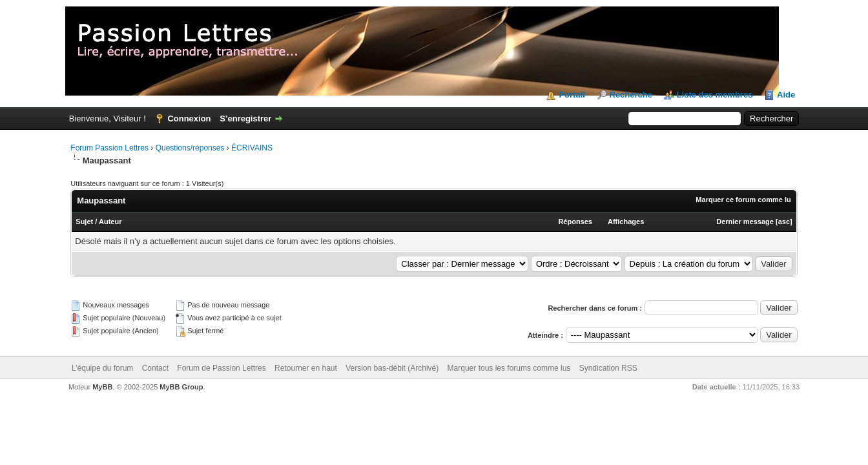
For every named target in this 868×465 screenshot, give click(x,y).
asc (784, 222)
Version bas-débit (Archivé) (392, 368)
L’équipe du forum (102, 368)
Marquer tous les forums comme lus (509, 368)
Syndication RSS (608, 368)
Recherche (631, 95)
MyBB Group (181, 387)
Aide (786, 95)
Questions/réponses (190, 148)
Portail (572, 95)
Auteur (110, 222)
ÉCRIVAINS (252, 148)
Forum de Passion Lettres (221, 368)
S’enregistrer (245, 119)
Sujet (84, 222)
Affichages (626, 222)
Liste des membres (715, 95)
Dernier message (745, 222)
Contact (155, 368)
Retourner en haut (306, 368)
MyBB (102, 387)
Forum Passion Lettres (109, 148)
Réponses (575, 222)
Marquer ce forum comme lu (743, 200)
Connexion (189, 119)
